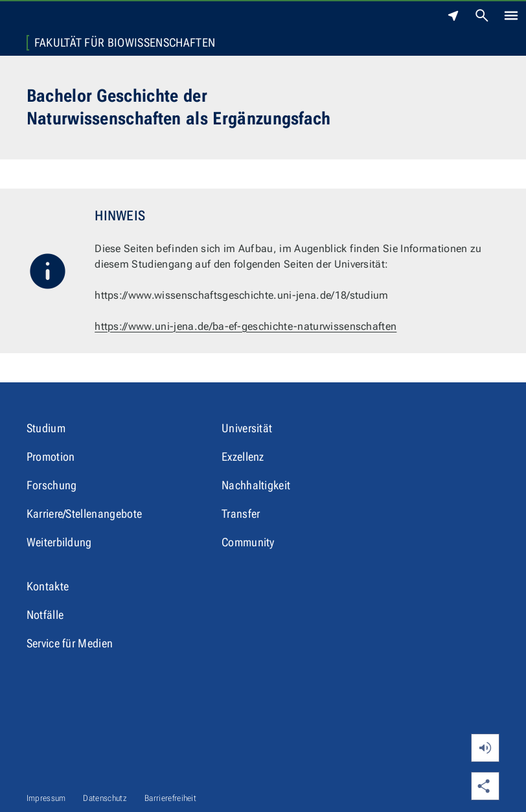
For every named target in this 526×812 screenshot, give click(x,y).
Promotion (51, 457)
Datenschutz (105, 798)
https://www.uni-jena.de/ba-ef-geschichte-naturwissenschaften (246, 326)
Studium (46, 428)
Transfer (241, 514)
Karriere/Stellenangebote (85, 514)
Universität (247, 428)
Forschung (52, 485)
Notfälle (45, 615)
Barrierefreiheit (170, 798)
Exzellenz (243, 457)
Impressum (46, 798)
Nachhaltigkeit (256, 485)
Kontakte (48, 586)
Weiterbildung (59, 542)
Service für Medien (70, 643)
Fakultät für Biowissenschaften (125, 43)
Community (248, 542)
